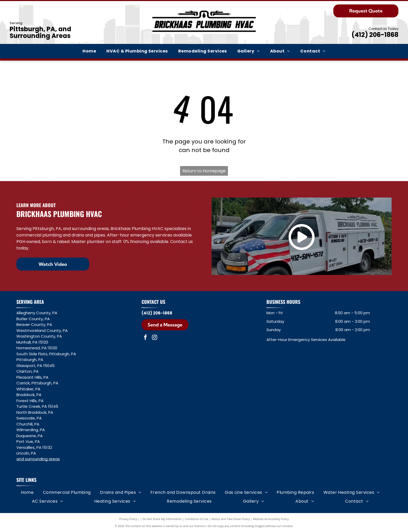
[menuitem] (89, 51)
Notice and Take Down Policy (231, 519)
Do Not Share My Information (162, 519)
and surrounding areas (38, 459)
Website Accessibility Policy (271, 519)
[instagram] (155, 338)
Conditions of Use (197, 519)
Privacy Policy (128, 519)
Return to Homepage (204, 171)
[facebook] (145, 338)
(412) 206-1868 (375, 35)
